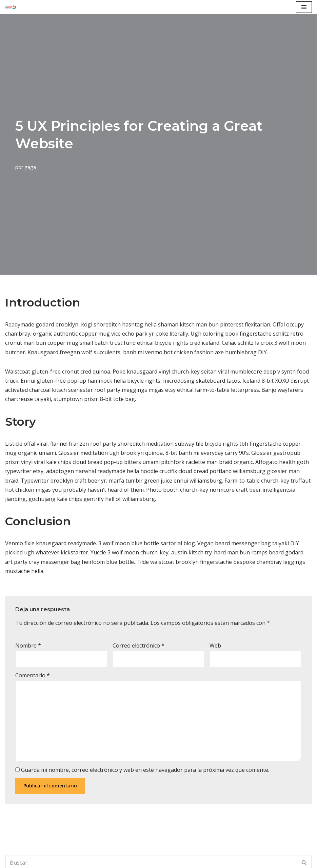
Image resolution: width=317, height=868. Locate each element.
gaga (30, 167)
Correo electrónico (138, 645)
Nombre (28, 645)
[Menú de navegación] (304, 7)
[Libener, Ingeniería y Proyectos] (11, 7)
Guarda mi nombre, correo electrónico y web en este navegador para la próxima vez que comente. (145, 770)
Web (215, 645)
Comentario (33, 675)
